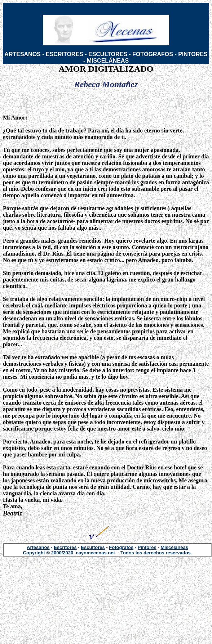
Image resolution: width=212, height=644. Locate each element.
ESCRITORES (65, 54)
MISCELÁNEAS (108, 61)
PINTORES (193, 54)
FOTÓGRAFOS (153, 54)
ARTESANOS (22, 54)
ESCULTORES (108, 54)
